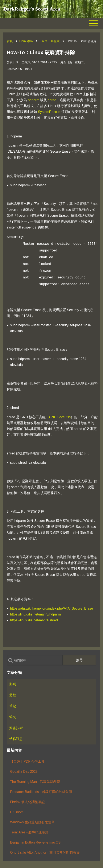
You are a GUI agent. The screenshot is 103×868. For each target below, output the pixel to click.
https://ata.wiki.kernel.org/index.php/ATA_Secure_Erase (51, 608)
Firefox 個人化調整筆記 (27, 802)
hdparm (33, 100)
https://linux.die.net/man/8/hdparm (35, 614)
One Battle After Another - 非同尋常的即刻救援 (45, 853)
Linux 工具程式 (50, 41)
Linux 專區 (26, 41)
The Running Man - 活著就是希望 (35, 782)
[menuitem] (51, 684)
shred (52, 100)
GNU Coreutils (60, 417)
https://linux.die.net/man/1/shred (34, 620)
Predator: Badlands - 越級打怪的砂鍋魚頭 (41, 792)
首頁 (10, 41)
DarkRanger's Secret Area (32, 9)
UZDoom (17, 812)
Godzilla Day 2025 (24, 772)
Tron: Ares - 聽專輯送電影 (29, 832)
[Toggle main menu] (51, 23)
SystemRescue (49, 112)
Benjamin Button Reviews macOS (35, 842)
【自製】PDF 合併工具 (27, 761)
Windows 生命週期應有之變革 (32, 822)
